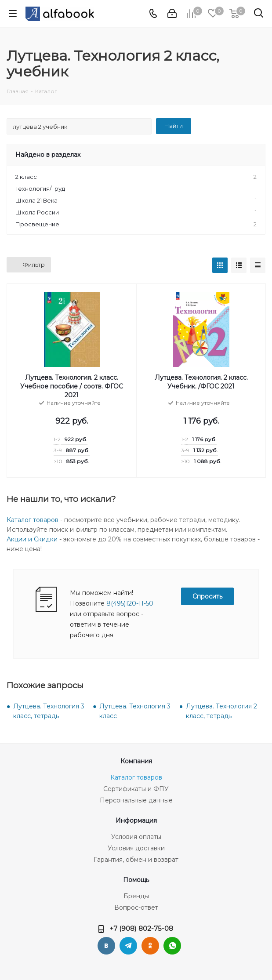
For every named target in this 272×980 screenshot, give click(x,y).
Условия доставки (136, 848)
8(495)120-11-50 (130, 603)
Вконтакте (106, 946)
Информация (136, 820)
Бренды (136, 896)
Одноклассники (150, 946)
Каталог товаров (33, 520)
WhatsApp (172, 946)
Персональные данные (136, 800)
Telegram (128, 946)
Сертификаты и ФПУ (136, 789)
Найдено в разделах (48, 155)
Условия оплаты (136, 837)
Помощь (136, 880)
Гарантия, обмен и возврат (136, 860)
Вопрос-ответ (136, 907)
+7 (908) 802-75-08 (141, 928)
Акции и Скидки (32, 539)
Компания (136, 761)
